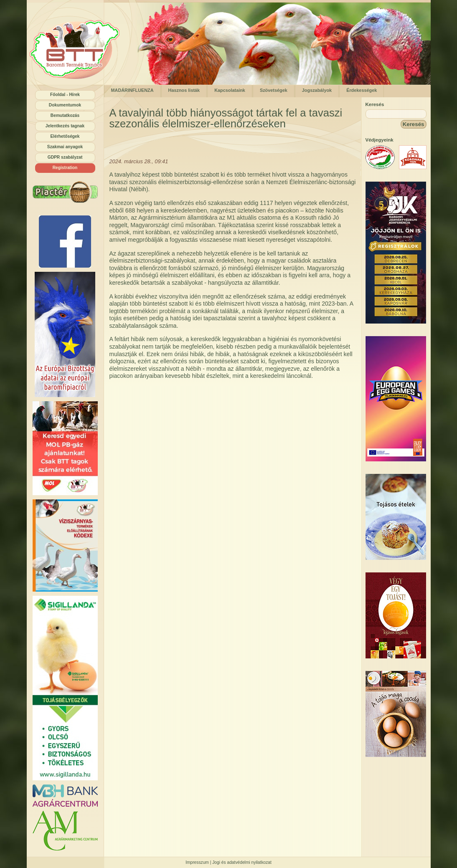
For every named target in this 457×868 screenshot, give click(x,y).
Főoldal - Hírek (65, 95)
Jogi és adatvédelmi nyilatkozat (242, 862)
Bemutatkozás (65, 115)
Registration (65, 168)
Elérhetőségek (65, 136)
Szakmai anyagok (65, 147)
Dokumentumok (65, 105)
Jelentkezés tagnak (65, 126)
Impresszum (197, 862)
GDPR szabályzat (65, 157)
